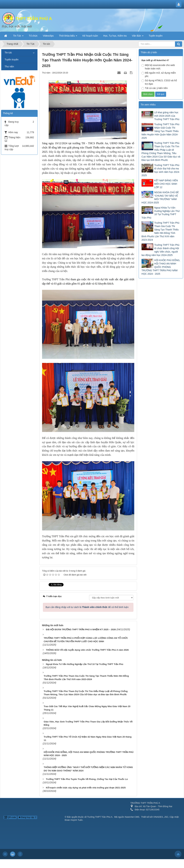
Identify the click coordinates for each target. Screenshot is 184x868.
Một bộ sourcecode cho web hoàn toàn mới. (158, 67)
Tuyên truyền (11, 60)
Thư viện (9, 66)
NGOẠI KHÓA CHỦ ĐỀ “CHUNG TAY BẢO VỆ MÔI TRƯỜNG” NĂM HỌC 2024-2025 (160, 197)
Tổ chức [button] (33, 36)
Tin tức (8, 53)
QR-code (10, 817)
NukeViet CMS (132, 817)
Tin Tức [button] (18, 37)
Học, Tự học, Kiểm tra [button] (115, 36)
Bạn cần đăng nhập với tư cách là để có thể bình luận (87, 607)
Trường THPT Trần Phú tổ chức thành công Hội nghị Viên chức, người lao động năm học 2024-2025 (160, 250)
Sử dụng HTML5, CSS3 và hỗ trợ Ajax (159, 82)
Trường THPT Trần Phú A (100, 817)
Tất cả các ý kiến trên (155, 88)
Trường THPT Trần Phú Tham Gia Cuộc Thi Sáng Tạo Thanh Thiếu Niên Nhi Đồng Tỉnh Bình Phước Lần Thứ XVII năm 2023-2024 (160, 231)
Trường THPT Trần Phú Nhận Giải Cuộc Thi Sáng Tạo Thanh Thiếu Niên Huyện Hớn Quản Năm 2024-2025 (160, 131)
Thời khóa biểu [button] (68, 37)
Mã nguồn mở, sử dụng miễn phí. (159, 74)
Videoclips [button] (48, 36)
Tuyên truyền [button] (156, 36)
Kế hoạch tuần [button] (90, 36)
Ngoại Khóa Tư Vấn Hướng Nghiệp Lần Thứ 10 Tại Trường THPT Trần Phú (160, 213)
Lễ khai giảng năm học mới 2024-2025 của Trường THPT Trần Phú (167, 116)
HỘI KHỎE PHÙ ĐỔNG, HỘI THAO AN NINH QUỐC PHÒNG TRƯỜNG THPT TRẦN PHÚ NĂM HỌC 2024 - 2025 (161, 267)
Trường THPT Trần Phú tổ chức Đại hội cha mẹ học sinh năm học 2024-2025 (161, 170)
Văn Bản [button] (138, 37)
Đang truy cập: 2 (27, 817)
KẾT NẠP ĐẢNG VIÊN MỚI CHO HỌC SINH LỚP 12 (166, 184)
